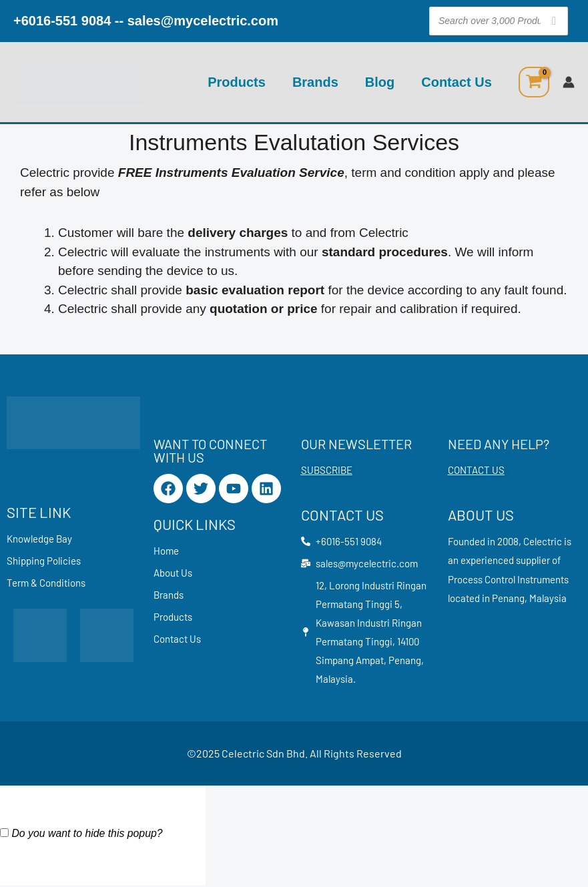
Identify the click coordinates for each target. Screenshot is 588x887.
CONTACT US (476, 470)
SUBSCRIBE (327, 470)
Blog (380, 82)
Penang (508, 598)
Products (237, 82)
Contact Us (457, 82)
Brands (315, 82)
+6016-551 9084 (62, 21)
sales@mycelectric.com (203, 21)
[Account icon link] (569, 82)
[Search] (554, 21)
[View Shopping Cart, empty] (534, 82)
